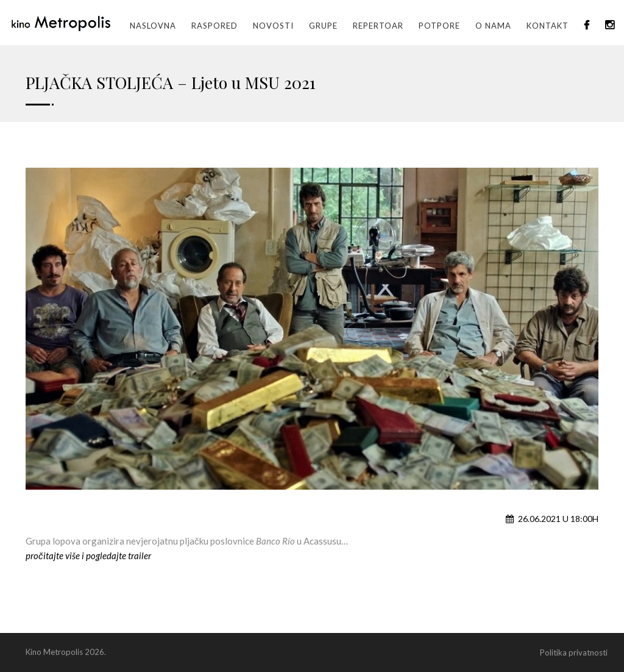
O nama (493, 26)
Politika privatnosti (574, 652)
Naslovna (153, 26)
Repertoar (378, 26)
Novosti (273, 26)
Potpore (439, 26)
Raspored (214, 26)
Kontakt (548, 26)
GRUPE (323, 26)
